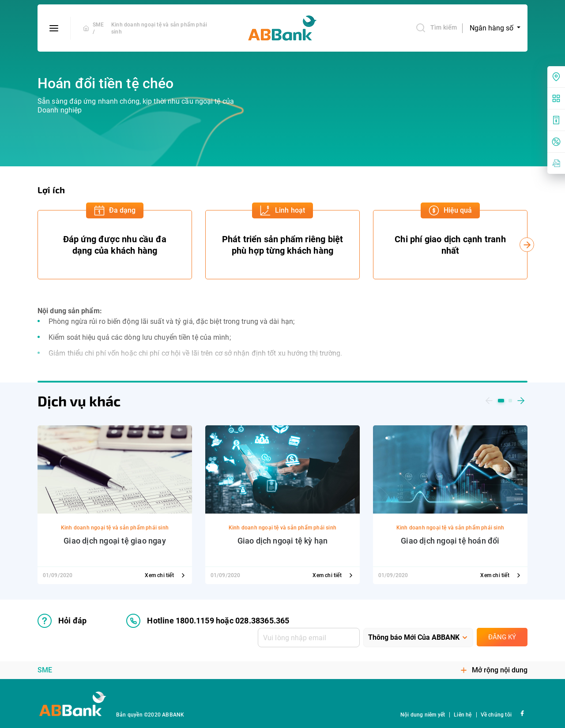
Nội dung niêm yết (423, 715)
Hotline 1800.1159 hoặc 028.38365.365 (208, 621)
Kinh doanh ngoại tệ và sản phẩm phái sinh (159, 28)
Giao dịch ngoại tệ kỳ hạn (283, 541)
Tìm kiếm (436, 28)
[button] (489, 401)
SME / (98, 28)
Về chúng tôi (496, 715)
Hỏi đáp (62, 621)
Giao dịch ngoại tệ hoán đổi (450, 541)
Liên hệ (463, 715)
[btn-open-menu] (54, 28)
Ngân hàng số (492, 28)
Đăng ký (502, 637)
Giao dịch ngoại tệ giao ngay (115, 541)
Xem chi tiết (166, 575)
